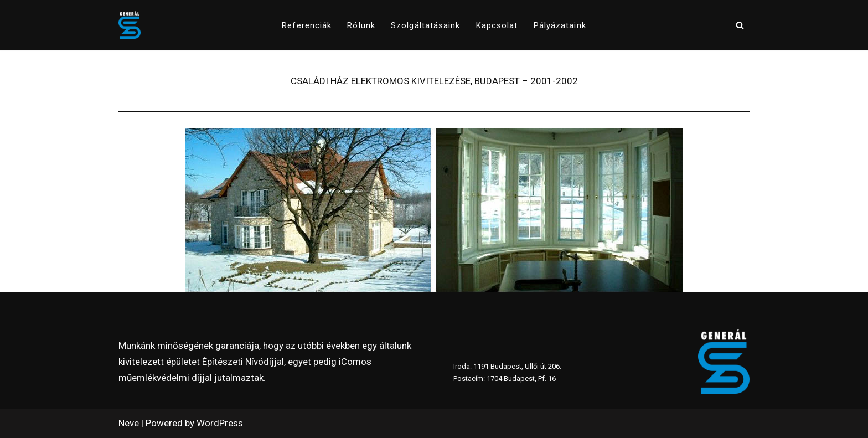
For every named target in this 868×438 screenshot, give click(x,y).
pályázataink (560, 25)
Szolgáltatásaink (426, 25)
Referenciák (307, 25)
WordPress (220, 423)
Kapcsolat (497, 25)
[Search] (740, 25)
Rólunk (361, 25)
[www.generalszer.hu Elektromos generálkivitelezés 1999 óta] (130, 25)
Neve (129, 423)
